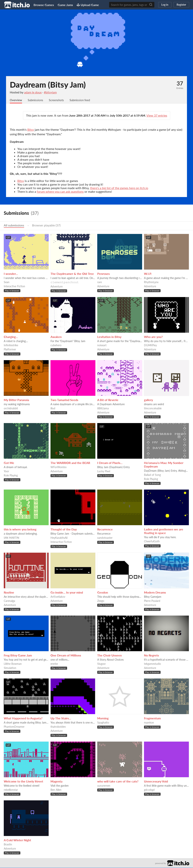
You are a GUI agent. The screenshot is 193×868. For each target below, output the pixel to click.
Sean (7, 282)
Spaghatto (103, 723)
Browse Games (44, 5)
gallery (148, 400)
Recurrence (105, 529)
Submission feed (83, 100)
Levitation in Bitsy (109, 337)
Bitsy (31, 130)
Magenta (56, 781)
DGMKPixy (150, 345)
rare (100, 282)
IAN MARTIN (11, 538)
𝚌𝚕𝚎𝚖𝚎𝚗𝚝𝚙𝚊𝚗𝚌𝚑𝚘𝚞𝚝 (65, 282)
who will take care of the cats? (118, 781)
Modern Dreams (155, 593)
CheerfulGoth (152, 541)
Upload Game (88, 5)
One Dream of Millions (66, 655)
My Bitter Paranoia (16, 400)
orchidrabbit (11, 408)
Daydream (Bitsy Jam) (48, 85)
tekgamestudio (152, 664)
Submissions (36, 100)
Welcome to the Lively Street (23, 781)
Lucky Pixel (104, 471)
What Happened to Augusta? (23, 718)
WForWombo (59, 467)
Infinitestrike (11, 345)
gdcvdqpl (149, 790)
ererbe (54, 664)
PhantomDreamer (14, 727)
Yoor (6, 471)
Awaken (56, 337)
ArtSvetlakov (58, 597)
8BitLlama (103, 408)
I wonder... (11, 274)
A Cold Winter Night (17, 840)
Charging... (11, 337)
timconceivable (153, 408)
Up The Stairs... (61, 718)
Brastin (8, 845)
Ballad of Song (152, 475)
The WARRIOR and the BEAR (70, 463)
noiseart (102, 345)
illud (53, 408)
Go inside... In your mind (67, 593)
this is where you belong (20, 529)
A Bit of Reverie (108, 400)
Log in (165, 5)
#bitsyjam (50, 92)
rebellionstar (11, 790)
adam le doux (33, 92)
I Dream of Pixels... (110, 463)
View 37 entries (157, 116)
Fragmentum (152, 718)
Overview (16, 100)
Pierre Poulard (152, 601)
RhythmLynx (151, 282)
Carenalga (9, 601)
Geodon (103, 593)
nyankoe (149, 723)
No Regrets (151, 655)
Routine (9, 593)
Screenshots (58, 100)
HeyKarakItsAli (59, 538)
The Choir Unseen (110, 655)
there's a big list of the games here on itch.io (119, 188)
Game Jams (65, 5)
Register (181, 5)
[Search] (151, 5)
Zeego (101, 601)
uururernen (104, 786)
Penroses (103, 274)
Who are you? (153, 337)
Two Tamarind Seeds (64, 400)
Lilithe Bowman (13, 664)
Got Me (9, 463)
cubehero (56, 345)
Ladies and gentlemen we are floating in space (164, 531)
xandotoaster (105, 538)
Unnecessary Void (156, 781)
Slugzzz (101, 664)
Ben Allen (56, 790)
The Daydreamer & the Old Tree (72, 274)
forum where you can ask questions (60, 192)
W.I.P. (148, 274)
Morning (103, 718)
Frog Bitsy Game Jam (18, 655)
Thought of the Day (64, 529)
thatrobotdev (58, 727)
